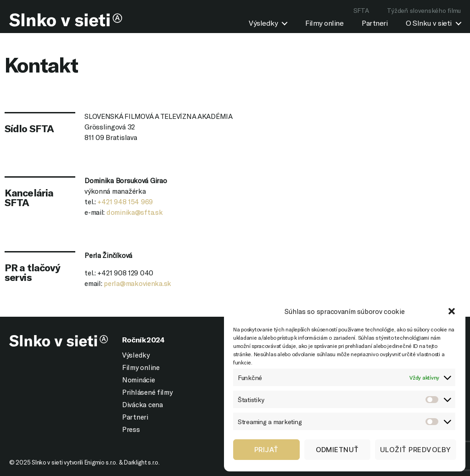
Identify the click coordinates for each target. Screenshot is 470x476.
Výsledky (263, 23)
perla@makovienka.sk (137, 283)
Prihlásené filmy (147, 392)
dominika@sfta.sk (135, 212)
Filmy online (324, 23)
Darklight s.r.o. (142, 462)
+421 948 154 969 (125, 202)
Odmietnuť (338, 450)
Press (131, 429)
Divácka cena (143, 404)
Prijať (266, 450)
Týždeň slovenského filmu (424, 10)
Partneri (375, 23)
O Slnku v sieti (429, 23)
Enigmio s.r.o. (101, 462)
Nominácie (139, 380)
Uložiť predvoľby (416, 450)
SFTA (361, 10)
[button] (452, 311)
